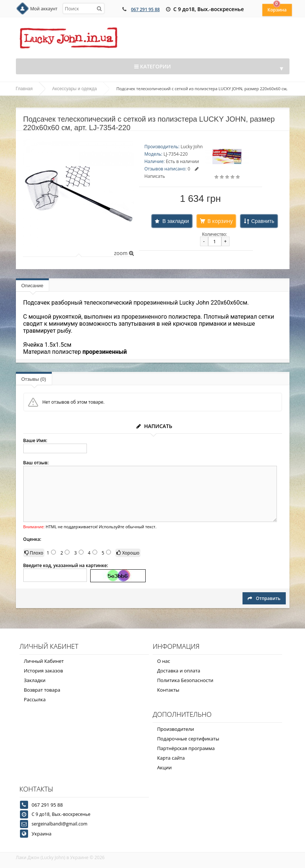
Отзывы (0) (34, 379)
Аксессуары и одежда (74, 89)
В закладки (176, 221)
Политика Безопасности (185, 680)
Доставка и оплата (179, 671)
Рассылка (35, 699)
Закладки (35, 680)
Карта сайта (171, 758)
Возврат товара (42, 690)
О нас (164, 661)
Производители (176, 729)
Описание (33, 286)
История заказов (44, 671)
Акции (165, 767)
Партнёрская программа (186, 748)
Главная (24, 89)
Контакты (168, 690)
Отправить (264, 598)
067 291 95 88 (145, 9)
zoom (124, 253)
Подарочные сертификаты (188, 739)
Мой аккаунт (44, 9)
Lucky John (192, 147)
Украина (42, 834)
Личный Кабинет (44, 661)
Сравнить (262, 221)
